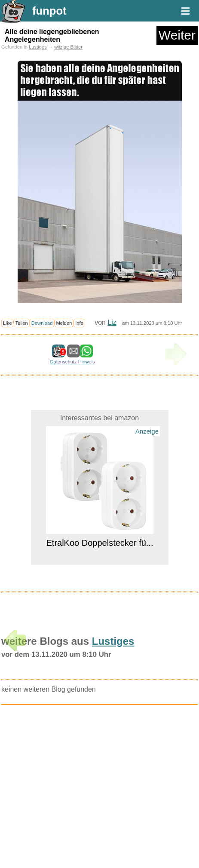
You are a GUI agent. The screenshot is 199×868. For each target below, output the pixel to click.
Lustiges (38, 47)
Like (8, 323)
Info (79, 323)
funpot (49, 11)
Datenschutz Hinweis (72, 362)
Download (42, 323)
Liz (112, 322)
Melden (64, 323)
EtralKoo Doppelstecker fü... (99, 543)
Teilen (22, 323)
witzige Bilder (68, 47)
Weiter (177, 35)
